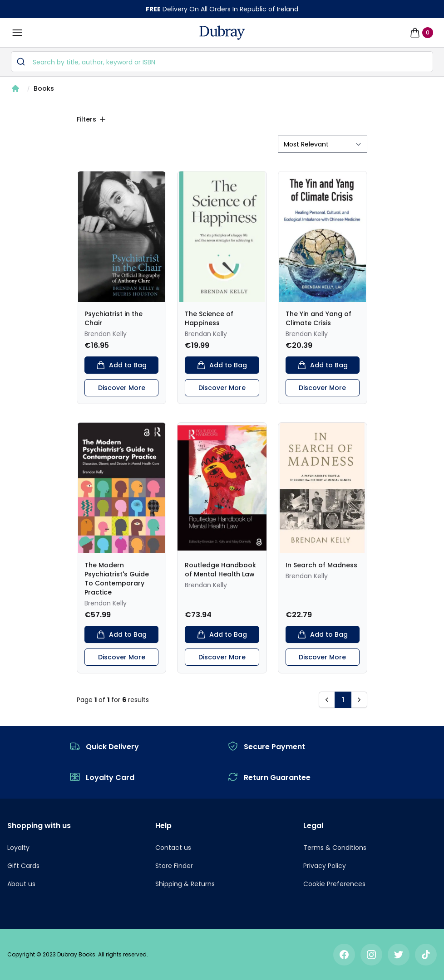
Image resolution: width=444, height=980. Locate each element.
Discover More (122, 388)
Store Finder (174, 866)
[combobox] (222, 62)
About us (21, 884)
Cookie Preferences (334, 884)
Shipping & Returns (185, 884)
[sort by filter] (323, 144)
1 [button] (343, 700)
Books (44, 88)
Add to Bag (121, 365)
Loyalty (18, 848)
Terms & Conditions (335, 848)
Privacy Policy (325, 866)
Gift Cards (23, 866)
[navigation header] (222, 33)
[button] (327, 700)
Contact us (173, 848)
